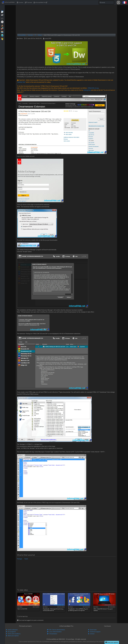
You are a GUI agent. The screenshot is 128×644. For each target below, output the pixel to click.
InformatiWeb (8, 2)
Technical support (95, 632)
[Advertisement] (66, 19)
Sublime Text (21, 82)
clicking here (87, 90)
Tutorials (28, 2)
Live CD (2, 22)
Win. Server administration (57, 630)
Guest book (93, 630)
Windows (2, 39)
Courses (20, 2)
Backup (2, 15)
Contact (92, 634)
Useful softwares (13, 630)
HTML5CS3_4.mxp (93, 88)
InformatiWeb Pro (40, 2)
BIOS (2, 18)
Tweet (26, 559)
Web (2, 35)
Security (2, 29)
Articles (2, 12)
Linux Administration (55, 632)
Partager (20, 559)
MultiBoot (2, 25)
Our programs (12, 632)
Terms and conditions (14, 634)
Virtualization (2, 32)
